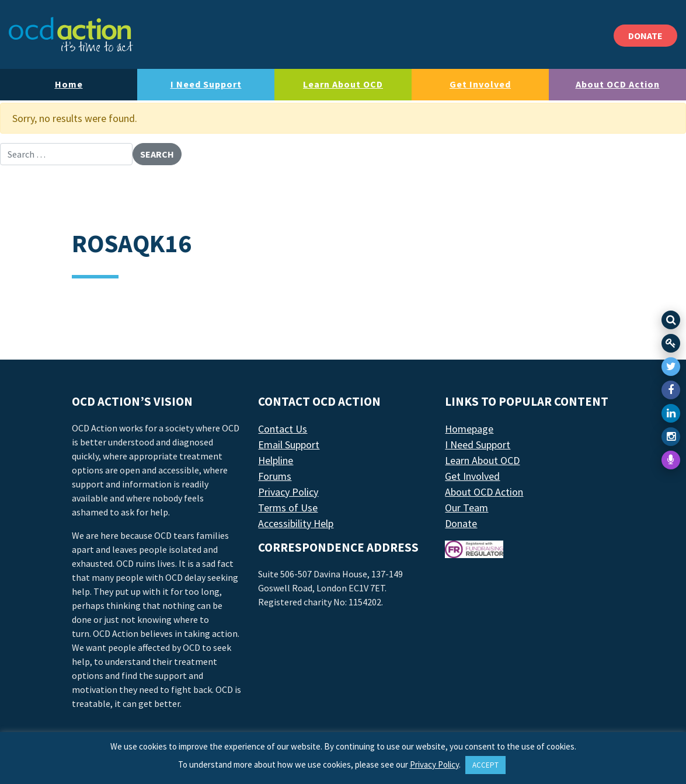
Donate (461, 523)
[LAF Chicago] (71, 34)
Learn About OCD (343, 84)
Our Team (466, 508)
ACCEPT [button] (485, 765)
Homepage (469, 429)
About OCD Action (618, 84)
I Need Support (206, 84)
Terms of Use (288, 508)
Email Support (289, 445)
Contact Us (283, 429)
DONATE (645, 36)
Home (69, 84)
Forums (275, 476)
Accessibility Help (296, 523)
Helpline (276, 460)
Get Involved (480, 84)
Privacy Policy (288, 492)
